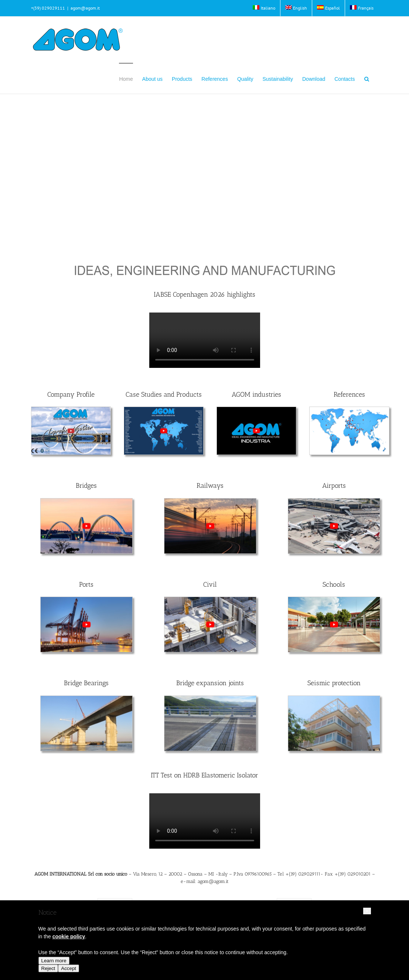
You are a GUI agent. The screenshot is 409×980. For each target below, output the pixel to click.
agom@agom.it (85, 8)
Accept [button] (69, 968)
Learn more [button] (54, 961)
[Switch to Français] (362, 8)
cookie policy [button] (69, 936)
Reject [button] (48, 968)
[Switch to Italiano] (264, 8)
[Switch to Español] (328, 8)
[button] (367, 78)
